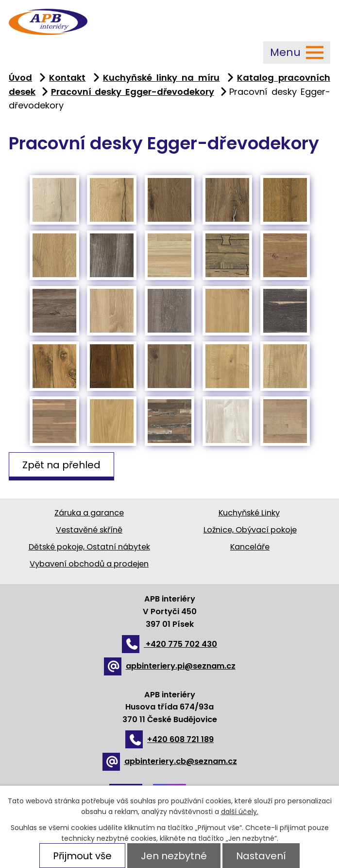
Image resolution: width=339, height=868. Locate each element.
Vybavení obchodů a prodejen (89, 564)
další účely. (240, 812)
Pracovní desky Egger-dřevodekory (133, 92)
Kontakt (67, 78)
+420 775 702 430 (169, 644)
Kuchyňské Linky (249, 513)
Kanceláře (250, 547)
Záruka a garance (89, 513)
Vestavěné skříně (89, 530)
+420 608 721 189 (169, 739)
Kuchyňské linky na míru (161, 78)
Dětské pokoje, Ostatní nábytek (89, 547)
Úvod (20, 78)
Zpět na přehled (61, 464)
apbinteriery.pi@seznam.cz (170, 666)
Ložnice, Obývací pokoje (250, 530)
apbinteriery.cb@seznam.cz (170, 761)
